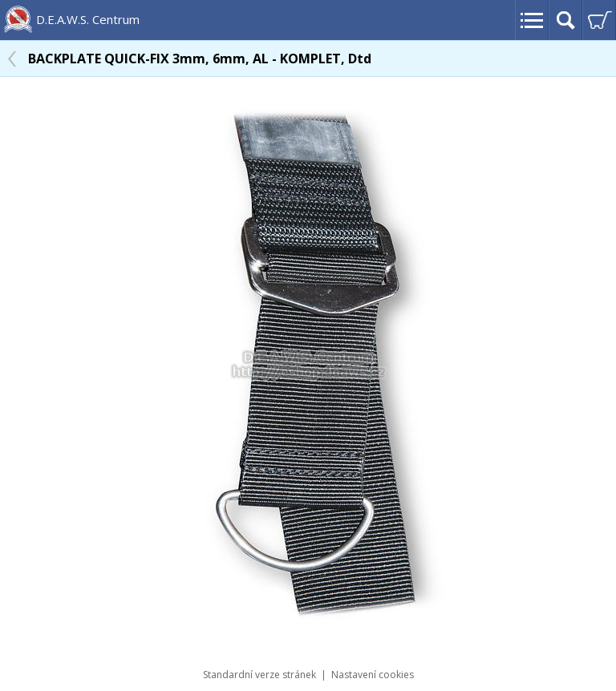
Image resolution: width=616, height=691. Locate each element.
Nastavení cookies (373, 675)
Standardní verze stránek (259, 675)
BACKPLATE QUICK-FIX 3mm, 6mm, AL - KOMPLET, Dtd (200, 59)
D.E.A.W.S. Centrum (88, 19)
